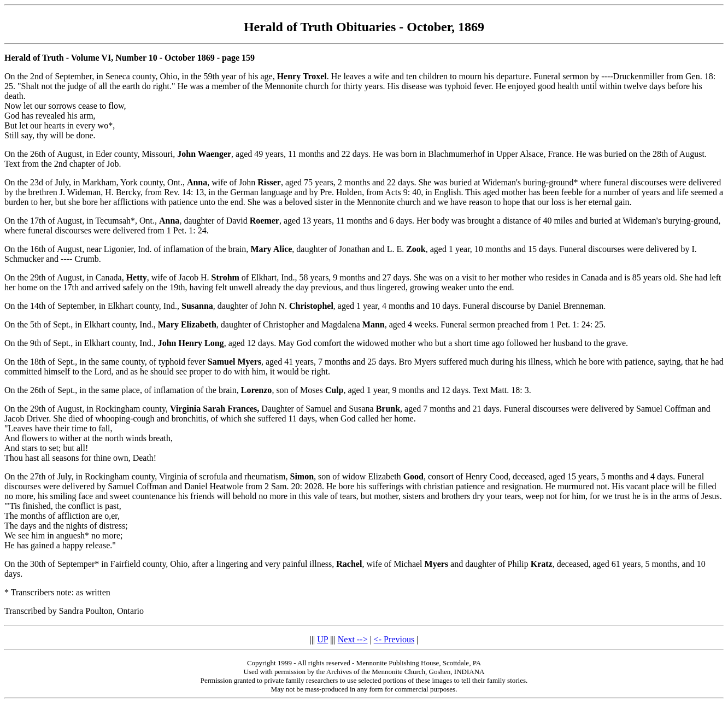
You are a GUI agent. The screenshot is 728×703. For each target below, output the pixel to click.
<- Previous (394, 639)
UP (322, 639)
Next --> (353, 639)
